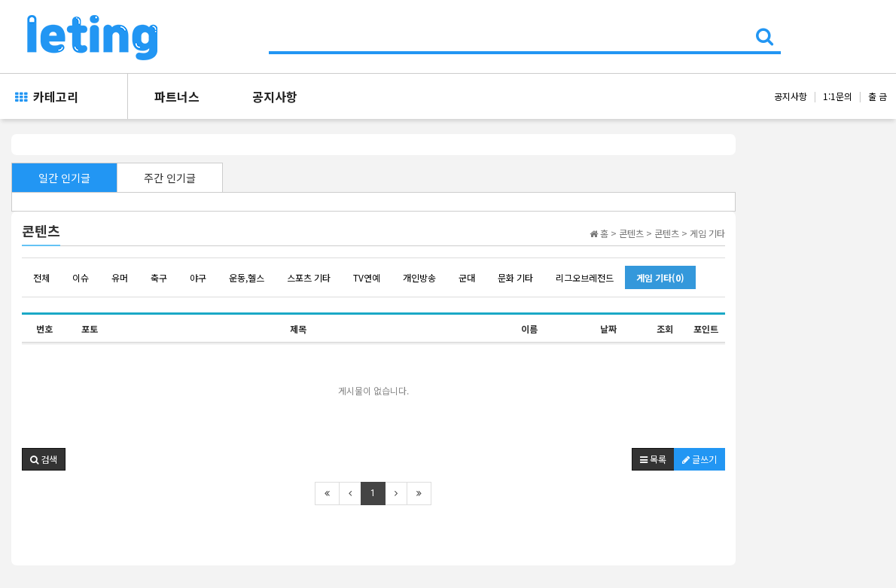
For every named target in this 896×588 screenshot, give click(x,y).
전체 (41, 277)
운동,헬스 (247, 277)
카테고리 (47, 96)
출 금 (878, 96)
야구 (198, 277)
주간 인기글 (170, 178)
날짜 (608, 329)
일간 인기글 (64, 178)
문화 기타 (515, 277)
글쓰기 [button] (699, 459)
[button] (44, 459)
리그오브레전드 (585, 277)
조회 (665, 329)
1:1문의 (838, 96)
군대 (467, 277)
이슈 (81, 277)
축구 (159, 277)
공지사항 (275, 96)
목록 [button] (653, 459)
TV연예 (367, 277)
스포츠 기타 (309, 277)
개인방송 (419, 277)
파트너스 (177, 96)
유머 (120, 277)
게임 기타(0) (660, 277)
